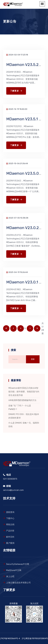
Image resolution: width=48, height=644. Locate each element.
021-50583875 (10, 479)
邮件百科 (10, 537)
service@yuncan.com (13, 490)
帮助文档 (10, 525)
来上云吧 (10, 576)
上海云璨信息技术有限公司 (18, 583)
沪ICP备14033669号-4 (10, 638)
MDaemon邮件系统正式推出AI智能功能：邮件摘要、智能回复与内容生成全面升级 (24, 392)
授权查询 (10, 512)
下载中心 (10, 518)
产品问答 (10, 531)
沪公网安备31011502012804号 (35, 638)
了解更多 (16, 91)
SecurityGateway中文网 (18, 564)
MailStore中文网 (14, 570)
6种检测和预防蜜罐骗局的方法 (22, 400)
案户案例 (10, 543)
